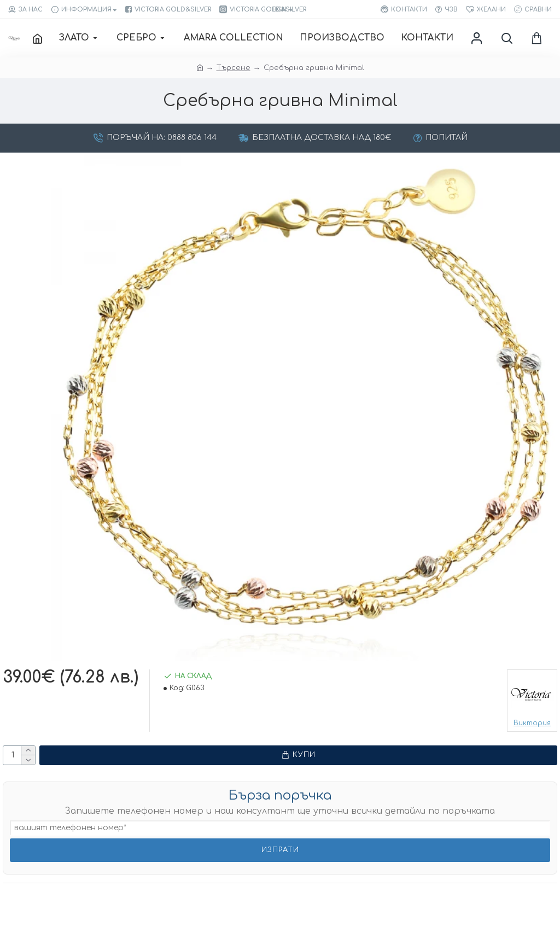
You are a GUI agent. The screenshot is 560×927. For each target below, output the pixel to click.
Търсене (234, 68)
